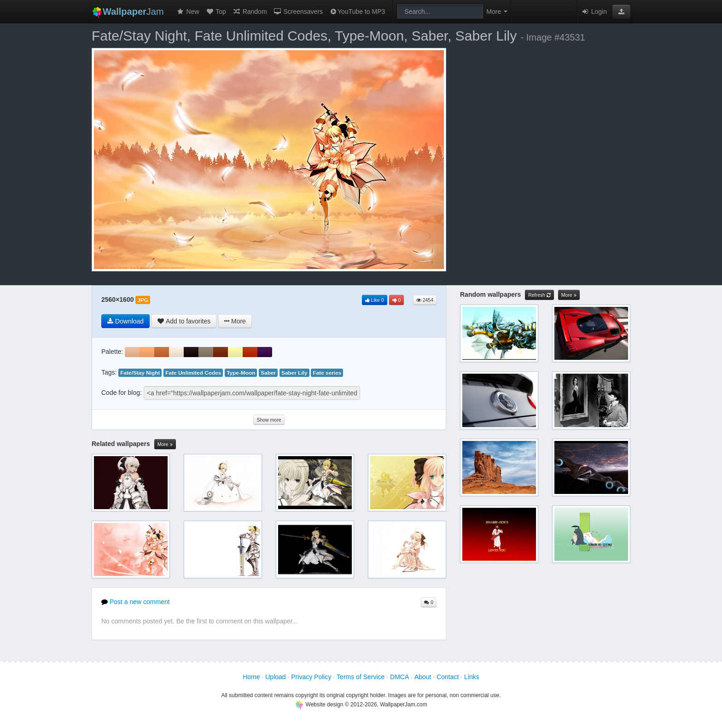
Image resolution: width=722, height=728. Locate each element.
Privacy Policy (311, 677)
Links (472, 677)
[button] (621, 12)
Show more (269, 420)
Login (594, 12)
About (423, 677)
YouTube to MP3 (357, 12)
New (188, 12)
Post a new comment (136, 602)
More (165, 444)
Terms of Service (361, 677)
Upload (275, 677)
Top (216, 12)
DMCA (399, 677)
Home (251, 677)
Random (250, 12)
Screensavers (298, 12)
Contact (448, 677)
